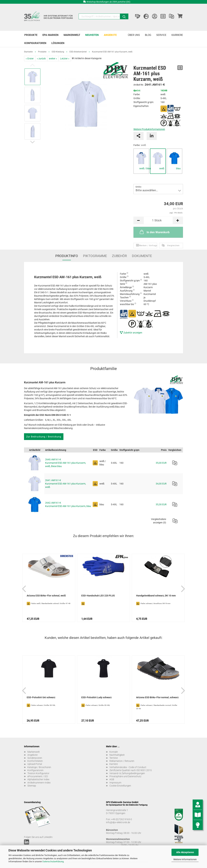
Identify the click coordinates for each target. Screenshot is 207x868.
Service (161, 35)
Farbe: (140, 145)
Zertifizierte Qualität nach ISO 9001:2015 (131, 770)
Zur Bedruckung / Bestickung (44, 437)
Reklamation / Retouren (122, 761)
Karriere (177, 35)
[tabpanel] (141, 161)
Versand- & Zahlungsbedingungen (127, 773)
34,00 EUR (161, 484)
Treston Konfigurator (38, 773)
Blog (148, 35)
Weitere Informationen (185, 859)
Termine (114, 758)
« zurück (41, 59)
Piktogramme (95, 256)
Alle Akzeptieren (185, 852)
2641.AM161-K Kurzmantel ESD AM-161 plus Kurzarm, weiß (66, 484)
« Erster (30, 59)
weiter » (53, 59)
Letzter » (65, 59)
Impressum (115, 783)
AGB (112, 779)
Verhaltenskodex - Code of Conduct (128, 767)
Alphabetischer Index (38, 779)
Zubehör (119, 256)
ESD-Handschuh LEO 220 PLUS (98, 596)
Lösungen (58, 43)
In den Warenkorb (154, 232)
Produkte (31, 35)
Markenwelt (72, 35)
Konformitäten (35, 761)
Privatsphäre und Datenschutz (125, 776)
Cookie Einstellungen (120, 786)
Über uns (134, 35)
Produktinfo (67, 256)
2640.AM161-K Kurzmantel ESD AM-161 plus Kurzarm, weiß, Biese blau (66, 463)
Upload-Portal (35, 764)
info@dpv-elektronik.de (118, 822)
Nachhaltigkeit (117, 755)
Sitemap (32, 786)
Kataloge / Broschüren (39, 767)
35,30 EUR (161, 504)
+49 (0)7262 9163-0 (122, 819)
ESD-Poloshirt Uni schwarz (41, 697)
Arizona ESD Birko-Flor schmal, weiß (46, 596)
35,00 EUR (161, 463)
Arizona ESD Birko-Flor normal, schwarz (157, 697)
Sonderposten (35, 758)
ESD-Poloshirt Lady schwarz (96, 697)
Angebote (110, 35)
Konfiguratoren (35, 43)
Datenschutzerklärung (53, 861)
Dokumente (142, 256)
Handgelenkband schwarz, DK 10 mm (156, 596)
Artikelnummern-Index (39, 783)
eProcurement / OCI (38, 776)
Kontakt (114, 752)
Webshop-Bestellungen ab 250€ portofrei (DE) (108, 2)
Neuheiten (92, 35)
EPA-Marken (50, 35)
